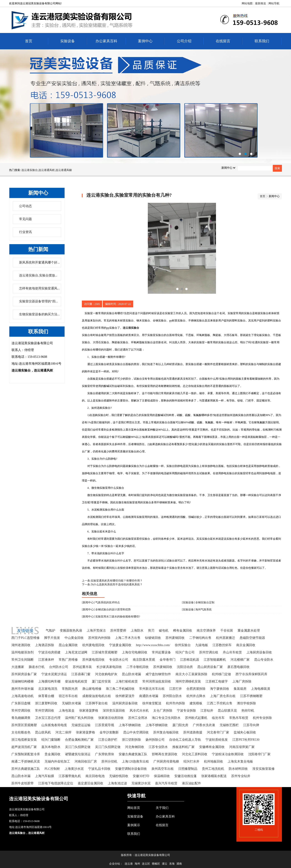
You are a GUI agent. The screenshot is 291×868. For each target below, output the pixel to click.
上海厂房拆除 (242, 681)
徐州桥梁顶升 (125, 696)
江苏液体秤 (46, 660)
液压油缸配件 (191, 783)
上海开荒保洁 (96, 631)
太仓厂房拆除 (163, 711)
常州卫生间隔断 (23, 660)
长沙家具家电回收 (109, 667)
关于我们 (162, 808)
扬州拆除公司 (155, 740)
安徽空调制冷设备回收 (131, 769)
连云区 (146, 864)
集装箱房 (240, 689)
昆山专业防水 (264, 660)
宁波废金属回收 (120, 645)
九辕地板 (202, 645)
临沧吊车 (218, 718)
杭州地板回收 (213, 761)
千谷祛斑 (227, 631)
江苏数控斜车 (222, 645)
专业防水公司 (119, 660)
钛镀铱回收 (153, 638)
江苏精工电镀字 (217, 681)
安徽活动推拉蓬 (186, 776)
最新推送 (261, 3)
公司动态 (25, 206)
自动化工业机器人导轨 (185, 740)
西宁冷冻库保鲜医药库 (251, 674)
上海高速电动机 (23, 696)
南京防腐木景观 (144, 660)
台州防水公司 (59, 667)
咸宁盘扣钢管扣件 (158, 674)
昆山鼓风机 (43, 732)
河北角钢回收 (135, 747)
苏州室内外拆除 (99, 638)
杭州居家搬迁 (226, 638)
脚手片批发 (52, 638)
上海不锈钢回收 (130, 725)
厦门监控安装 (101, 681)
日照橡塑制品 (188, 769)
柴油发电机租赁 (76, 681)
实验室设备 (135, 817)
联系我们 (262, 41)
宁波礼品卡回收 (99, 769)
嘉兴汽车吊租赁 (166, 783)
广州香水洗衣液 (204, 725)
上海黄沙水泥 (74, 769)
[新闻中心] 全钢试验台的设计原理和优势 (106, 610)
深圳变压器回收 (114, 711)
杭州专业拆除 (262, 718)
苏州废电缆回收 (93, 660)
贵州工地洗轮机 (213, 769)
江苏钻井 (207, 711)
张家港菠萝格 (89, 711)
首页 (29, 41)
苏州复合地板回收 (166, 732)
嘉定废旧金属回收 (90, 783)
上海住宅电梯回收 (135, 652)
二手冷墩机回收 (138, 667)
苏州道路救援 (193, 732)
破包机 (164, 631)
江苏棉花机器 (190, 660)
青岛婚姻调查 (21, 718)
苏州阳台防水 (172, 696)
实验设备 (68, 41)
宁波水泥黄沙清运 (54, 674)
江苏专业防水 (158, 747)
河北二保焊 (63, 732)
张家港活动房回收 (111, 718)
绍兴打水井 (191, 761)
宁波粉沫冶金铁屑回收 (228, 754)
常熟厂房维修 (68, 660)
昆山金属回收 (68, 645)
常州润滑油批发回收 (157, 681)
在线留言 (223, 41)
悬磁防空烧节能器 (252, 638)
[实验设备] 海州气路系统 (197, 610)
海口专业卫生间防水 (166, 718)
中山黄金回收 (74, 638)
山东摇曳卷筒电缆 (54, 725)
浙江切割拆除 (131, 740)
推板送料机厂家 (183, 747)
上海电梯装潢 (261, 689)
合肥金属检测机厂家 (79, 740)
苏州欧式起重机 (196, 718)
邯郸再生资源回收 (165, 754)
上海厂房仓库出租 (223, 696)
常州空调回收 (21, 711)
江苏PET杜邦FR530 (246, 740)
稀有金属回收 (183, 631)
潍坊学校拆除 (246, 703)
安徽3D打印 (141, 776)
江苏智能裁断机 (215, 660)
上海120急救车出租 (135, 761)
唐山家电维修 (92, 689)
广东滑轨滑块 (105, 754)
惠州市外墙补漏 (23, 689)
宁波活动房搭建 (49, 652)
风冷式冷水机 (139, 711)
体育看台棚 (46, 696)
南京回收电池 (95, 776)
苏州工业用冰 (138, 718)
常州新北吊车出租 (152, 689)
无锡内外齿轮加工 (57, 761)
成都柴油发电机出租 (97, 696)
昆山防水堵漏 (131, 674)
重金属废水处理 (249, 631)
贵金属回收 (53, 754)
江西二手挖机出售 (220, 703)
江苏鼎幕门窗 (81, 674)
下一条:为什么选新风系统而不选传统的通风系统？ (112, 585)
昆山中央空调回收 (136, 732)
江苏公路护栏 (108, 740)
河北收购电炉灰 (106, 674)
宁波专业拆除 (186, 711)
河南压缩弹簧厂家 (242, 747)
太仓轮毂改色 (21, 732)
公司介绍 (184, 41)
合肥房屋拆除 (196, 689)
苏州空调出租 (209, 652)
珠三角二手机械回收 (120, 689)
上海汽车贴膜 (45, 776)
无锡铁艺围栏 (229, 725)
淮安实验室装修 (263, 769)
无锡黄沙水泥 (141, 783)
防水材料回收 (238, 769)
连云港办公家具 (145, 106)
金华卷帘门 (168, 660)
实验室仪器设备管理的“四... (39, 301)
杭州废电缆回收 (93, 645)
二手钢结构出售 (200, 638)
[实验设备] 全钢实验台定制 (198, 602)
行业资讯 (25, 232)
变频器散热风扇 (71, 631)
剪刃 (151, 631)
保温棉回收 (162, 776)
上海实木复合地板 (240, 761)
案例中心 (145, 41)
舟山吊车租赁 (232, 652)
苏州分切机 (109, 761)
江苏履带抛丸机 (70, 776)
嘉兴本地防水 (51, 747)
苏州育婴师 (118, 631)
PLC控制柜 (52, 769)
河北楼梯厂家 (240, 660)
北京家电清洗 (48, 689)
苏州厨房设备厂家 (24, 674)
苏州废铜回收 (175, 638)
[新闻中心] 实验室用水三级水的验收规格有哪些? (111, 617)
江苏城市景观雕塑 (105, 652)
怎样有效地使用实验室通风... (39, 288)
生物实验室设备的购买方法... (39, 314)
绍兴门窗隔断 (51, 740)
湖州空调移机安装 (188, 681)
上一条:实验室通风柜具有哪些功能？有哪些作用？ (112, 581)
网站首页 (134, 808)
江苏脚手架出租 (97, 703)
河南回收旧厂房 (86, 761)
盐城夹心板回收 (245, 732)
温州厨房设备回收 (125, 703)
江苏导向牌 (251, 725)
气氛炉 (50, 631)
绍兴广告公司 (185, 652)
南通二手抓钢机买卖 (26, 761)
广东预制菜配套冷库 (26, 754)
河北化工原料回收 (195, 754)
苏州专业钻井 (241, 776)
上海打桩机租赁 (127, 681)
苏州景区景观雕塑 (24, 725)
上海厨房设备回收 (259, 652)
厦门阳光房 (180, 725)
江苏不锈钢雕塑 (251, 696)
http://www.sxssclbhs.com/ (153, 645)
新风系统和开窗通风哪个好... (39, 262)
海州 (137, 864)
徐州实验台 (183, 645)
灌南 (179, 864)
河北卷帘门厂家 (218, 732)
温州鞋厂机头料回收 (79, 718)
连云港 (129, 864)
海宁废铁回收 (220, 689)
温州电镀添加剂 (23, 652)
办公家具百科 (106, 41)
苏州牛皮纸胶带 (23, 783)
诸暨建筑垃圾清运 (78, 754)
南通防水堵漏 (149, 696)
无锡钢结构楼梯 (23, 681)
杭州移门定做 (221, 674)
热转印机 (248, 711)
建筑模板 (196, 703)
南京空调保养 (206, 631)
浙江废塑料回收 (46, 703)
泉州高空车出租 (163, 769)
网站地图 (247, 3)
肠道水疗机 (37, 667)
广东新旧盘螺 (21, 703)
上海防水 (137, 631)
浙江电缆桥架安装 (24, 740)
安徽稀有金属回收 (212, 747)
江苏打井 (176, 689)
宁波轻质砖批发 (217, 740)
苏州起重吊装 (82, 667)
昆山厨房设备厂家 (210, 667)
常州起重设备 (161, 652)
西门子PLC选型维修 (25, 638)
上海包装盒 (67, 711)
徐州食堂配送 (152, 703)
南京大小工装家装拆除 (191, 674)
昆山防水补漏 (21, 776)
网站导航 (274, 3)
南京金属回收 (246, 645)
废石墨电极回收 (238, 667)
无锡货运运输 (81, 725)
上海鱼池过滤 (117, 783)
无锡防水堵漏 (71, 703)
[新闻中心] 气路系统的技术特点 (101, 602)
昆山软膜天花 (227, 711)
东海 (172, 864)
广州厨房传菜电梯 (166, 761)
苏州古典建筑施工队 (26, 769)
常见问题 (25, 219)
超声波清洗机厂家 (24, 747)
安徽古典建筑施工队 (133, 754)
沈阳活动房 (185, 667)
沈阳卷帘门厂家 (259, 754)
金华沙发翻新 (109, 732)
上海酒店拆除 (45, 645)
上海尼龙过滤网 (76, 652)
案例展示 (134, 825)
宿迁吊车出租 (68, 696)
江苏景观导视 (105, 725)
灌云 (165, 864)
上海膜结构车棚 (49, 681)
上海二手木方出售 (128, 638)
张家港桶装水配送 (214, 776)
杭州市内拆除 (176, 703)
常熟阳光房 (70, 689)
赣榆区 (156, 864)
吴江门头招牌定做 (78, 747)
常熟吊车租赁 (239, 718)
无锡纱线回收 (119, 776)
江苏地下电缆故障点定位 (56, 783)
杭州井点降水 (196, 696)
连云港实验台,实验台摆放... (38, 275)
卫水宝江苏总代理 (48, 718)
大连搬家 (18, 667)
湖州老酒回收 (21, 645)
